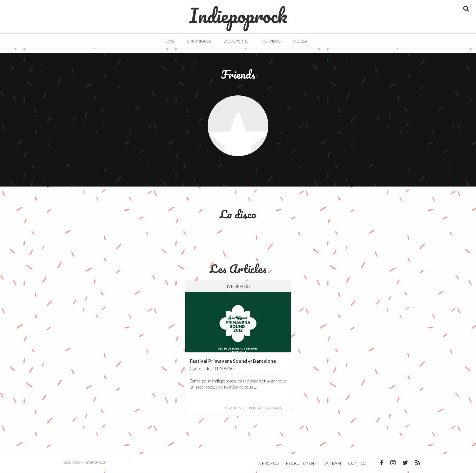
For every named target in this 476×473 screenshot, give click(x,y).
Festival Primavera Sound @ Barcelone (233, 362)
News (169, 41)
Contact (358, 465)
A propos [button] (268, 465)
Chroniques (199, 41)
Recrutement (301, 465)
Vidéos (300, 41)
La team (332, 465)
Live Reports (235, 41)
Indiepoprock (238, 12)
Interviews (270, 41)
